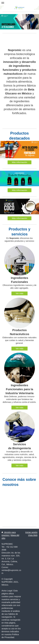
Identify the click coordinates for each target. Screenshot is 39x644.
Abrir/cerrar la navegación (19, 3)
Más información (19, 162)
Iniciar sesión (31, 532)
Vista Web (33, 535)
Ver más (19, 293)
